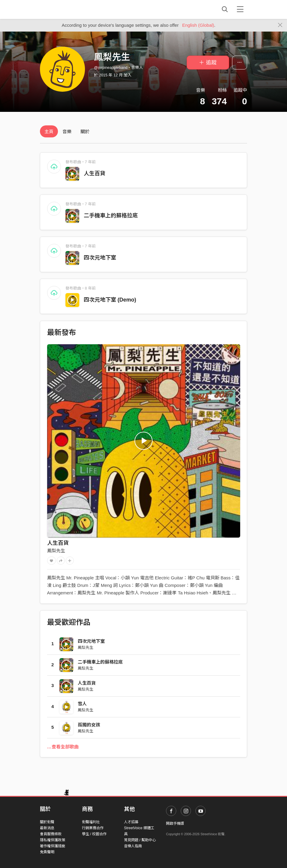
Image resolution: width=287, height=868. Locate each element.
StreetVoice (65, 9)
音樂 (67, 132)
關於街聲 (47, 822)
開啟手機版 (175, 824)
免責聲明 (47, 852)
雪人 (82, 704)
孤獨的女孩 (89, 725)
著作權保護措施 (53, 846)
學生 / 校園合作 (94, 834)
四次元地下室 (100, 258)
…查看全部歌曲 (63, 747)
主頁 (49, 132)
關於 (85, 132)
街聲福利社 (91, 822)
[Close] (280, 25)
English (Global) (198, 25)
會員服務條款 (51, 834)
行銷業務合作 (93, 828)
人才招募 (131, 822)
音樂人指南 (133, 846)
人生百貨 (95, 173)
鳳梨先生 (56, 551)
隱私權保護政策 (53, 840)
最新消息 (47, 828)
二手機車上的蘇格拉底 (111, 216)
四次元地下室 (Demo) (110, 300)
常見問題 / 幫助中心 (140, 840)
